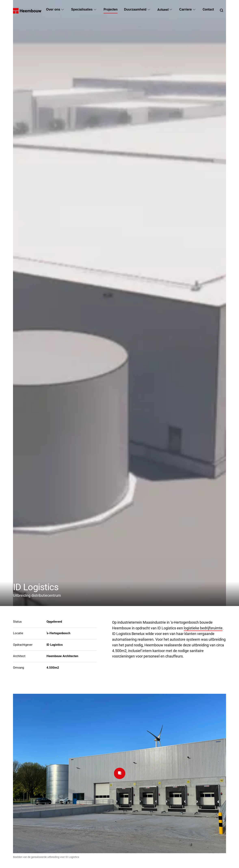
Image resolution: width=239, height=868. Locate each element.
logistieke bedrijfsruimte (203, 628)
